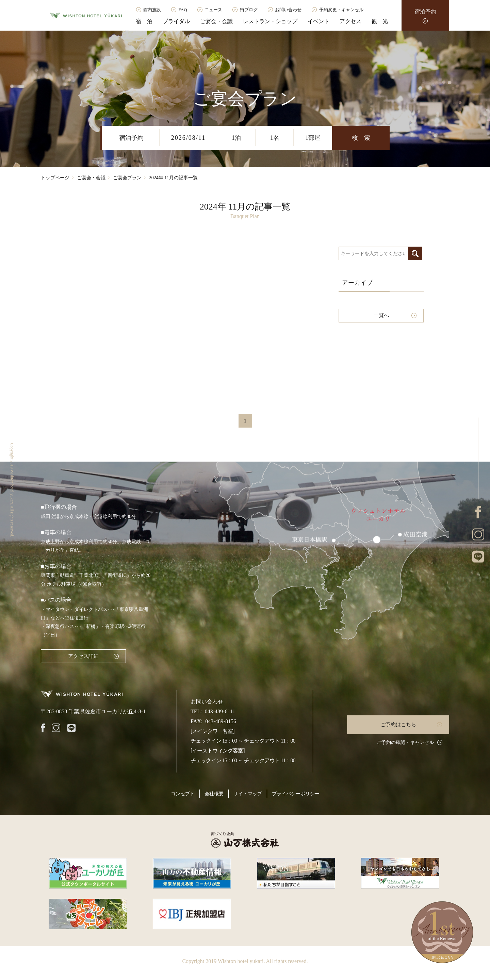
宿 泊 (144, 21)
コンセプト (183, 794)
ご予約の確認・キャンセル (405, 742)
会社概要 (214, 794)
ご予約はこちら (398, 725)
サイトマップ (248, 794)
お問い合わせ (288, 10)
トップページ (55, 178)
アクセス (350, 21)
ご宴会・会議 (216, 21)
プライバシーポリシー (296, 794)
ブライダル (176, 21)
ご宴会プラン (127, 178)
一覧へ (381, 315)
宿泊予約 (425, 12)
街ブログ (249, 10)
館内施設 (152, 10)
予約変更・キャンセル (341, 10)
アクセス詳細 (83, 656)
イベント (318, 21)
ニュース (213, 10)
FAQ (183, 10)
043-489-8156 (221, 721)
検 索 (361, 138)
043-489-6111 (220, 711)
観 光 (380, 21)
